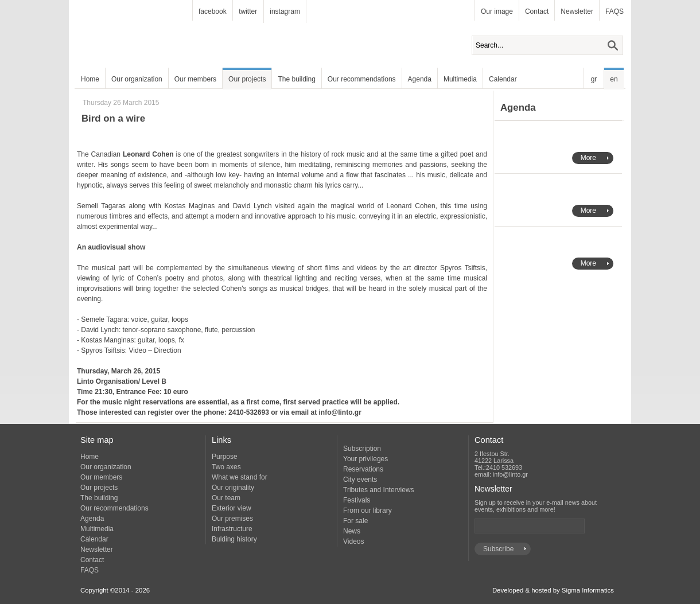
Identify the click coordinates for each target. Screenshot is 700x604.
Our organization (137, 79)
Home (90, 79)
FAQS (615, 11)
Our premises (232, 519)
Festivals (357, 500)
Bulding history (234, 539)
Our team (226, 498)
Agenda (420, 79)
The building (296, 79)
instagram (285, 11)
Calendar (503, 79)
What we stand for (240, 477)
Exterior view (232, 508)
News (352, 531)
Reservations (363, 469)
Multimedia (460, 79)
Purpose (225, 457)
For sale (355, 521)
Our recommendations (362, 79)
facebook (213, 11)
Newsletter (577, 11)
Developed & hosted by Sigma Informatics (553, 590)
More (588, 158)
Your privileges (365, 459)
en (614, 79)
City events (360, 480)
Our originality (233, 488)
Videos (353, 541)
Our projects (247, 79)
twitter (248, 11)
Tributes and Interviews (379, 490)
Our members (195, 79)
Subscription (362, 449)
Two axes (226, 467)
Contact (537, 11)
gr (594, 79)
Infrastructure (232, 529)
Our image (497, 11)
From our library (367, 511)
